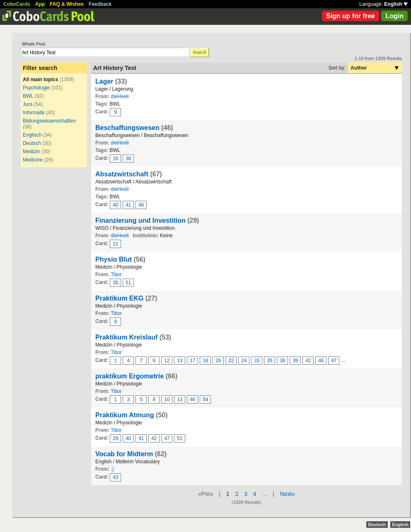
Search (199, 52)
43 (115, 477)
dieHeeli (120, 96)
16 (115, 159)
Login (394, 16)
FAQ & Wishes (67, 4)
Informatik (34, 113)
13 (180, 361)
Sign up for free (351, 16)
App (40, 4)
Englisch (32, 135)
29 (115, 438)
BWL (28, 96)
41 (128, 205)
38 (128, 159)
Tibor (116, 274)
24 (244, 361)
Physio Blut (114, 259)
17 (192, 361)
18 (205, 361)
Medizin (31, 152)
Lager (104, 81)
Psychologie (36, 88)
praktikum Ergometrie (129, 376)
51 (128, 283)
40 (115, 205)
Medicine (33, 160)
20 (218, 361)
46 (141, 205)
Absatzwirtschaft (122, 174)
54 (205, 400)
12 (167, 361)
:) (112, 469)
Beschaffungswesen (127, 128)
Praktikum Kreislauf (126, 337)
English (396, 4)
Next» (288, 494)
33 (257, 361)
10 (167, 400)
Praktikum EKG (119, 298)
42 (308, 361)
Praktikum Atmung (125, 415)
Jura (28, 104)
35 (115, 283)
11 (115, 244)
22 (231, 361)
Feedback (100, 4)
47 (334, 361)
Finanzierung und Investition (140, 220)
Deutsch (32, 143)
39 (295, 361)
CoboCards (17, 4)
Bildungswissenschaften (49, 121)
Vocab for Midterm (124, 454)
